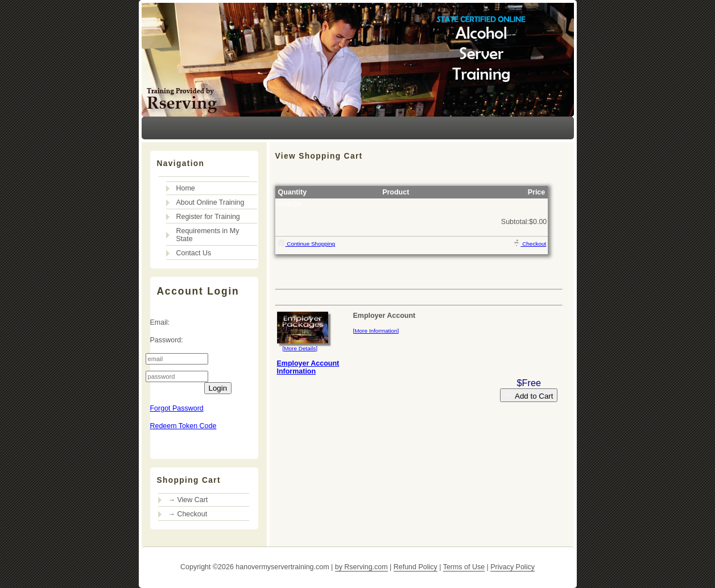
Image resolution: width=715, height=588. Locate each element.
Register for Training (208, 217)
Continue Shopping (306, 243)
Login (218, 388)
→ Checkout (188, 514)
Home (186, 188)
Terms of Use (464, 567)
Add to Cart (529, 395)
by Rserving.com (361, 567)
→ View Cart (188, 500)
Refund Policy (416, 567)
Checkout (530, 243)
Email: (160, 322)
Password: (167, 340)
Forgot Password (177, 408)
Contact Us (194, 253)
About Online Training (210, 202)
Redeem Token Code (183, 426)
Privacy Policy (513, 567)
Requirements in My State (208, 235)
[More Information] (376, 331)
